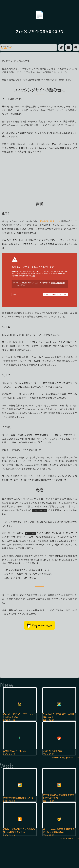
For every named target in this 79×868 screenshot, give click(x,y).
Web (4, 48)
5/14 (6, 327)
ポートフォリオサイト (50, 221)
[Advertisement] (40, 176)
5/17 (6, 375)
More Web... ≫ (70, 838)
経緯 (40, 204)
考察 (40, 490)
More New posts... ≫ (66, 757)
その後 (7, 427)
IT (10, 48)
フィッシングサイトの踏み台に (39, 90)
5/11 (6, 214)
